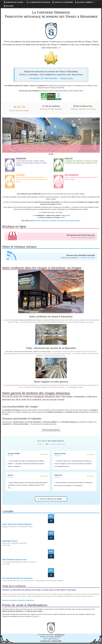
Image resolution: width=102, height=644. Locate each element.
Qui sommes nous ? (46, 641)
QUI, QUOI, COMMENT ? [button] (86, 2)
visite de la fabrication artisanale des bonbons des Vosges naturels (57, 221)
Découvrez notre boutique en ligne (83, 237)
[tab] (49, 154)
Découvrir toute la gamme (51, 430)
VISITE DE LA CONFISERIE (64, 2)
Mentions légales (57, 641)
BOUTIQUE (10, 6)
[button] (10, 135)
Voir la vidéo (6, 545)
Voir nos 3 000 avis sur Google (51, 499)
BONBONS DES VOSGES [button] (15, 2)
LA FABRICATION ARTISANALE (39, 2)
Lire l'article (6, 564)
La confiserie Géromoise (87, 258)
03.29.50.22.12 (60, 635)
